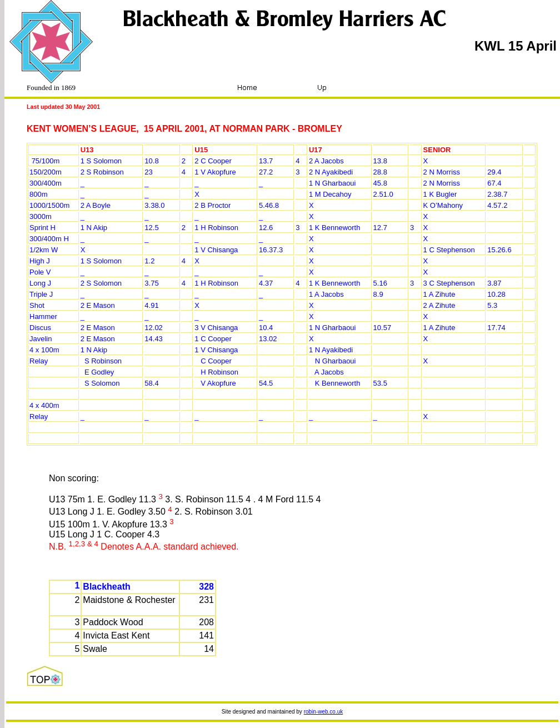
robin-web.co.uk (324, 712)
